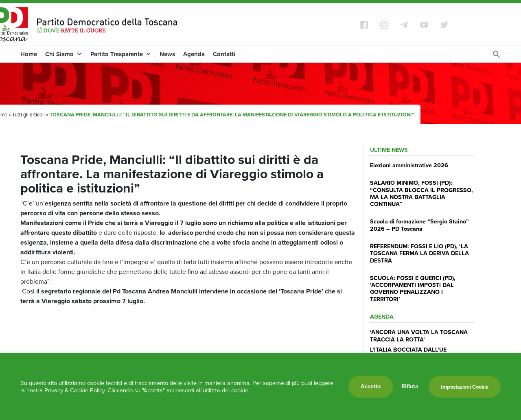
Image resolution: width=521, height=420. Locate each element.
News (167, 54)
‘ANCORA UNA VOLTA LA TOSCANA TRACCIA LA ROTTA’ (419, 336)
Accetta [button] (371, 386)
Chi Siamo (64, 54)
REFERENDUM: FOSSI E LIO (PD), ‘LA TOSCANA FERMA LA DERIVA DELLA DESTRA (419, 253)
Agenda (194, 54)
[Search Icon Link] (497, 56)
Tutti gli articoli (28, 115)
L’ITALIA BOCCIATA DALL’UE (408, 350)
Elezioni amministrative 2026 (409, 165)
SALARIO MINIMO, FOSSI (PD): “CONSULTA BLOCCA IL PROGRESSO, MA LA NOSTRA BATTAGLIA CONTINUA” (421, 193)
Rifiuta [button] (410, 387)
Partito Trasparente (121, 54)
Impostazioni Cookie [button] (465, 387)
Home (29, 54)
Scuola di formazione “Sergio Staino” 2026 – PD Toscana (419, 225)
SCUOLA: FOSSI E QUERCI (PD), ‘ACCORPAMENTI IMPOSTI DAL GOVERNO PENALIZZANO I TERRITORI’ (413, 289)
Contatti (224, 54)
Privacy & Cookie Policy (74, 390)
